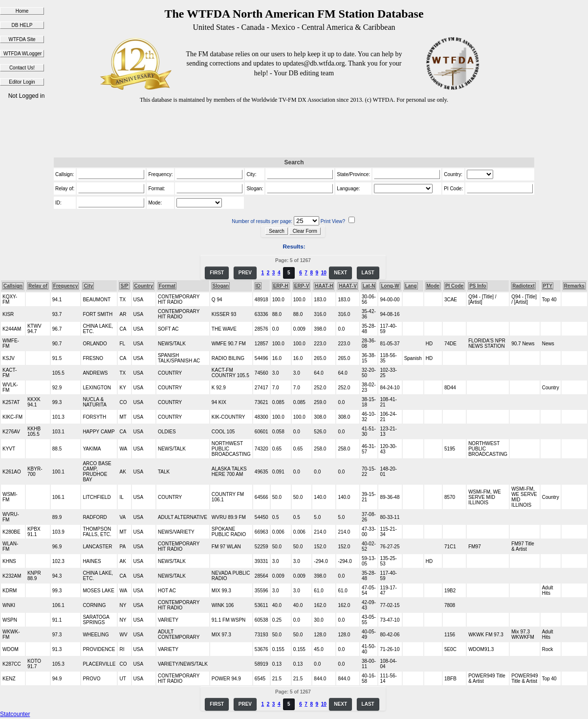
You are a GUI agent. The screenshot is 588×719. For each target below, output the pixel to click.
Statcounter (15, 714)
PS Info (478, 286)
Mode (433, 286)
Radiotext (523, 286)
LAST (368, 273)
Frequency (66, 286)
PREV (245, 273)
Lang (411, 286)
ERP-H (281, 286)
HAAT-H (324, 286)
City (88, 286)
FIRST (217, 273)
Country (144, 286)
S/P (124, 286)
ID (258, 286)
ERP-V (302, 286)
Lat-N (369, 286)
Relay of (38, 286)
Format (167, 286)
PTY (548, 286)
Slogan (221, 286)
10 (324, 273)
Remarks (574, 286)
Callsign (13, 286)
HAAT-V (348, 286)
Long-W (390, 286)
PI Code (454, 286)
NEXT (340, 273)
